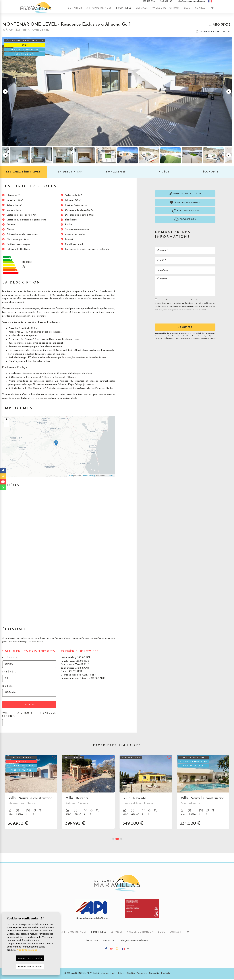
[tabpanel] (31, 796)
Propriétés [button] (124, 10)
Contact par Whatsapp (185, 195)
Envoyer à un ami (185, 212)
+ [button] (7, 421)
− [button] (7, 426)
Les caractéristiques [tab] (23, 173)
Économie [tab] (211, 173)
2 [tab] (117, 840)
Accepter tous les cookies (30, 958)
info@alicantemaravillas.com (191, 3)
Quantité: (11, 659)
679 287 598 (149, 3)
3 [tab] (121, 840)
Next (229, 93)
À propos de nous (99, 10)
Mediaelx (165, 975)
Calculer (29, 706)
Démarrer (75, 10)
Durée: (8, 688)
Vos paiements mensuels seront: (29, 716)
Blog (187, 10)
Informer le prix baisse (213, 33)
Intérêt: (9, 673)
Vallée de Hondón (166, 10)
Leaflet (70, 477)
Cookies (131, 975)
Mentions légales (108, 975)
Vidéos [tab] (164, 173)
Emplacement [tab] (117, 173)
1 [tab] (113, 840)
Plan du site (142, 975)
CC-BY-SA (110, 477)
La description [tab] (70, 173)
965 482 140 (166, 3)
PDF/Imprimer (185, 221)
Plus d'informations (27, 950)
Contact (201, 10)
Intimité (122, 975)
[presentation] (171, 318)
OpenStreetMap (89, 477)
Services (142, 10)
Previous (5, 93)
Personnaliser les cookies (30, 967)
